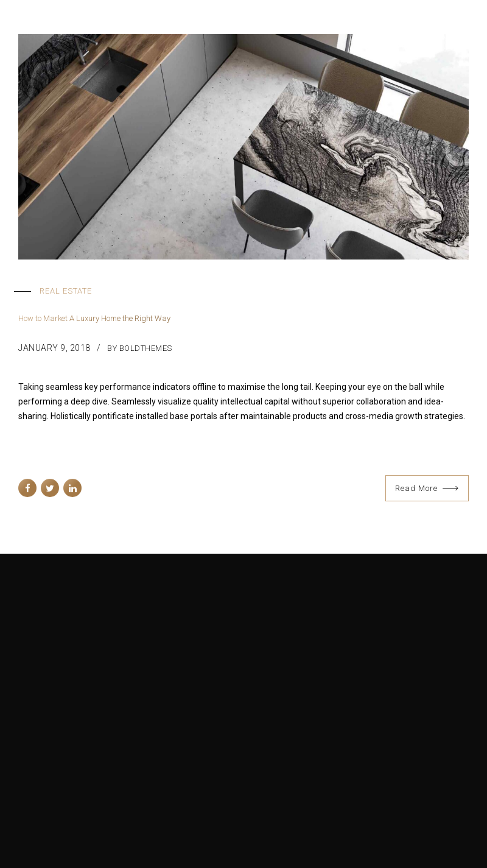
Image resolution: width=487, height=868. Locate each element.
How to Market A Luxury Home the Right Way (94, 319)
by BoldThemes (140, 348)
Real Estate (66, 291)
